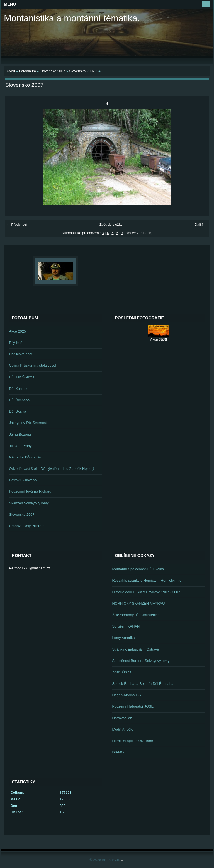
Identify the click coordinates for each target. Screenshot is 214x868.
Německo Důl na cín (25, 457)
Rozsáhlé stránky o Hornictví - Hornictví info (147, 580)
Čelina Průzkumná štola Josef (33, 365)
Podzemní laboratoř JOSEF (134, 706)
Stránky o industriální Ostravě (136, 649)
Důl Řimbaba (20, 400)
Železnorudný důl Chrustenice (136, 615)
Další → (201, 225)
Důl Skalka (18, 411)
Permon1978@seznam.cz (30, 568)
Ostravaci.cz (122, 718)
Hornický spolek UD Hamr (133, 741)
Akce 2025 (18, 331)
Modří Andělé (123, 729)
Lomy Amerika (124, 638)
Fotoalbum (27, 71)
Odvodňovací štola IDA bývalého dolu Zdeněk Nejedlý (52, 469)
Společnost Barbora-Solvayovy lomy (141, 661)
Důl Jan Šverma (22, 377)
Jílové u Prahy (20, 446)
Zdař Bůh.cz (122, 672)
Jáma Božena (20, 434)
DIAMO (118, 752)
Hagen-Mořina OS (127, 695)
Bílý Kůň (16, 343)
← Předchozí (17, 225)
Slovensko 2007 (53, 71)
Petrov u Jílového (23, 480)
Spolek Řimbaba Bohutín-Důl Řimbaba (143, 684)
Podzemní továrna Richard (30, 491)
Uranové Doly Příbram (27, 526)
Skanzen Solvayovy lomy (29, 503)
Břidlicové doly (21, 354)
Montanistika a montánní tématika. (72, 18)
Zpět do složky (111, 225)
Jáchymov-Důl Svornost (28, 423)
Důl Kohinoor (20, 389)
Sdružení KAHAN (126, 626)
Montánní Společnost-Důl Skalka (138, 569)
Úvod (11, 71)
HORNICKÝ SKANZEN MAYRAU (139, 603)
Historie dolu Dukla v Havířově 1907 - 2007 (146, 592)
